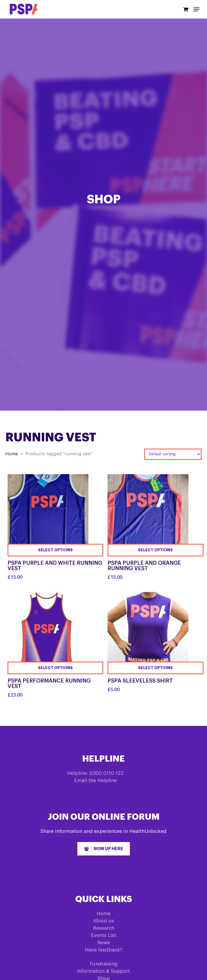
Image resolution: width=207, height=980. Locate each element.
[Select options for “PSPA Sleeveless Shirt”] (156, 668)
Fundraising (104, 964)
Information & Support (103, 971)
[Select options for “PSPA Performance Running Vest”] (56, 668)
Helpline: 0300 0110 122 (95, 773)
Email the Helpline (95, 780)
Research (104, 928)
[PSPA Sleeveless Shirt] (148, 632)
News (104, 943)
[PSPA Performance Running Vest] (48, 632)
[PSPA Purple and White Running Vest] (48, 515)
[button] (104, 849)
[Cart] (186, 9)
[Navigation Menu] (196, 9)
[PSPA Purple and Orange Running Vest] (148, 515)
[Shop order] (173, 454)
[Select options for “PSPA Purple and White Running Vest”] (56, 550)
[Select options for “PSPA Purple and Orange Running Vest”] (156, 550)
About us (103, 921)
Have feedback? (104, 950)
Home (12, 454)
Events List (103, 935)
